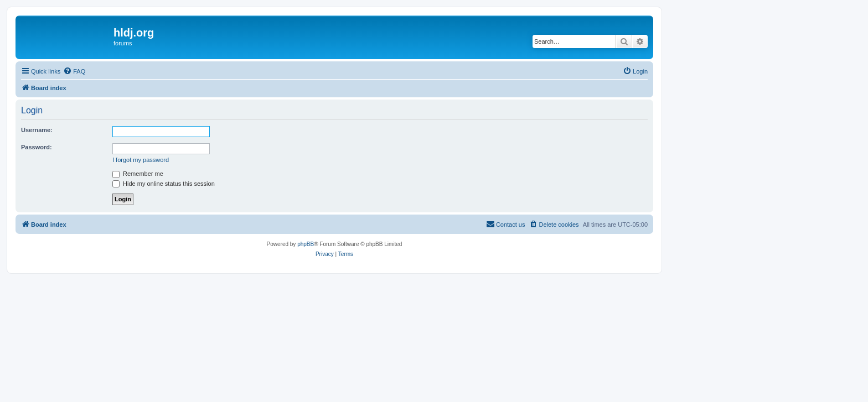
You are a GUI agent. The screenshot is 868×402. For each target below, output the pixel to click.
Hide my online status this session (164, 184)
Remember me (138, 174)
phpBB (306, 244)
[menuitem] (74, 71)
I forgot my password (141, 160)
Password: (37, 147)
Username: (37, 130)
